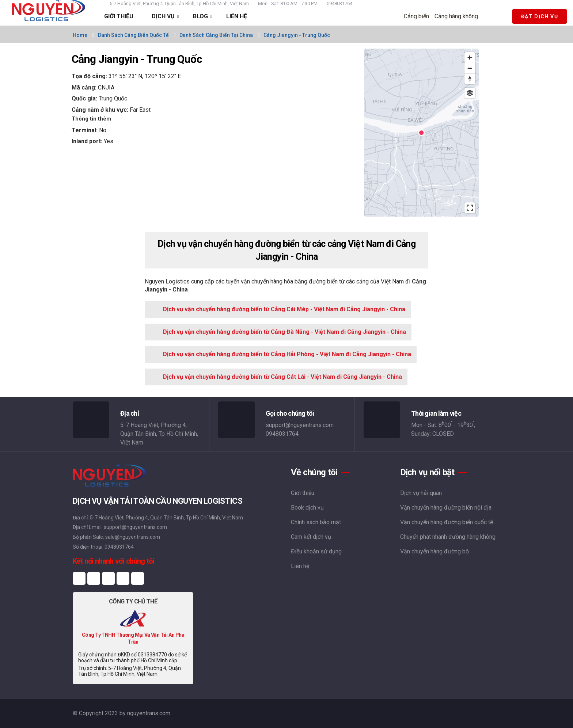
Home (80, 35)
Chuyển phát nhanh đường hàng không (448, 537)
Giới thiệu (303, 493)
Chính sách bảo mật (316, 522)
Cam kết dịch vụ (311, 537)
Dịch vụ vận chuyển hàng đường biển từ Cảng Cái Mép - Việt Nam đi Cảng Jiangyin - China (284, 309)
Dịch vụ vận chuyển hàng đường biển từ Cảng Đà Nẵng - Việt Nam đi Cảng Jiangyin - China (284, 332)
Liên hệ (300, 566)
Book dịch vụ (307, 508)
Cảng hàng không (458, 16)
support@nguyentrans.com (300, 425)
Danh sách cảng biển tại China (216, 35)
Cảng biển (419, 16)
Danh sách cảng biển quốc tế (133, 35)
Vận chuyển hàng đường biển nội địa (446, 508)
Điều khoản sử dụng (316, 551)
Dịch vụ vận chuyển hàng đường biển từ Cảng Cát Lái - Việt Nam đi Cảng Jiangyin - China (282, 377)
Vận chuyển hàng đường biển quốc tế (447, 522)
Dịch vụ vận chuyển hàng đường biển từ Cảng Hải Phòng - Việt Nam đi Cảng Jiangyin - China (287, 354)
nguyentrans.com (149, 713)
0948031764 (339, 3)
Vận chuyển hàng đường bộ (435, 551)
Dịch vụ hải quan (421, 493)
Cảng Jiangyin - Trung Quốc (297, 35)
